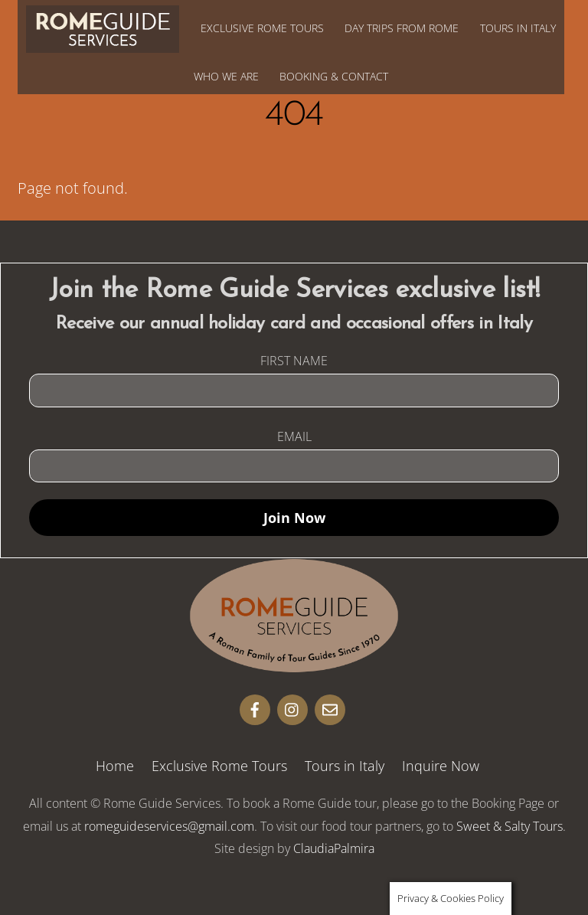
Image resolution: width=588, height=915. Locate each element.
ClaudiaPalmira (334, 848)
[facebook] (255, 707)
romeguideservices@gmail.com (169, 826)
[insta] (292, 707)
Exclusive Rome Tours (262, 28)
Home (115, 766)
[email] (330, 707)
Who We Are (226, 76)
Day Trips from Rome (402, 28)
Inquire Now (441, 766)
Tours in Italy (518, 28)
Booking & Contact (334, 76)
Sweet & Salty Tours (510, 826)
